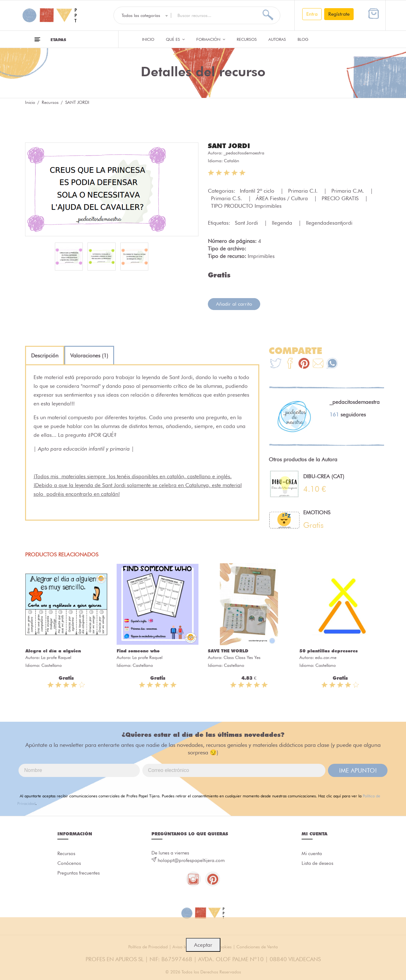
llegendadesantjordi (329, 223)
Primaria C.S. (227, 198)
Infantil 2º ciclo (258, 191)
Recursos (247, 39)
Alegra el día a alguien (53, 651)
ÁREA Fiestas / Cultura (283, 198)
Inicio (148, 39)
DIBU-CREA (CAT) (324, 476)
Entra (312, 14)
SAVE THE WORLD (228, 651)
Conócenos (69, 864)
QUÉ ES (175, 39)
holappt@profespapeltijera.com (191, 860)
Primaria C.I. (304, 191)
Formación (211, 39)
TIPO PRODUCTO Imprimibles (246, 206)
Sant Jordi (247, 223)
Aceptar (203, 945)
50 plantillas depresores (329, 651)
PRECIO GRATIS (341, 198)
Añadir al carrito (234, 304)
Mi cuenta (312, 854)
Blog (303, 39)
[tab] (45, 356)
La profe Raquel (56, 657)
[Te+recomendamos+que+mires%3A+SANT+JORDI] (290, 364)
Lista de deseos (317, 864)
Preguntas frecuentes (79, 874)
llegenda (283, 223)
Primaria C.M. (348, 191)
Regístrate (339, 14)
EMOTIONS (317, 512)
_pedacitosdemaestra (244, 153)
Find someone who (138, 651)
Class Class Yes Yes (242, 657)
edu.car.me (326, 657)
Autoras (277, 39)
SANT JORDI (230, 146)
